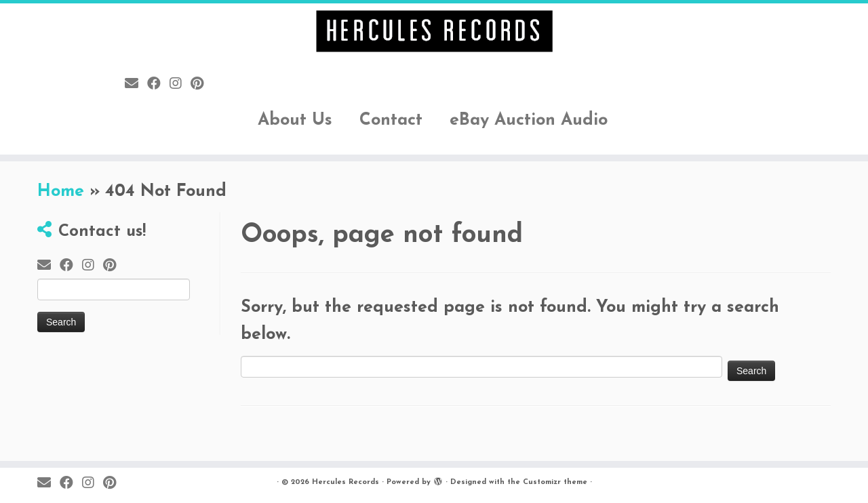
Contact (391, 120)
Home (61, 192)
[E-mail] (136, 85)
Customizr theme (555, 482)
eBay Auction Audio (529, 120)
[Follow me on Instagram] (180, 85)
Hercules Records (346, 482)
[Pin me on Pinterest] (201, 85)
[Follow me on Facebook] (158, 85)
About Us (295, 120)
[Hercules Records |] (434, 31)
